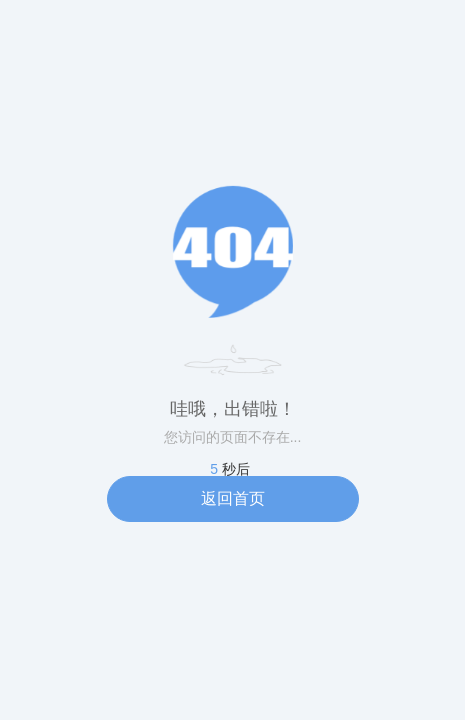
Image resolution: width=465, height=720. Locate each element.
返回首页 (233, 498)
